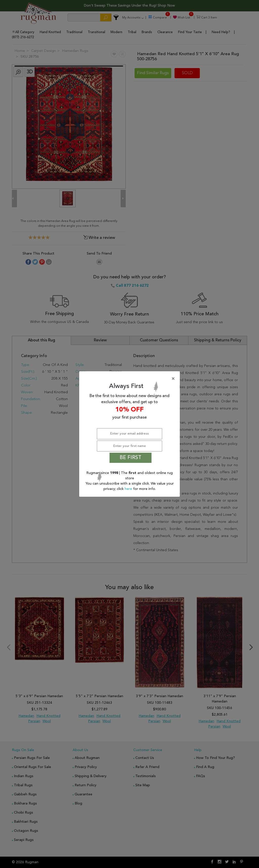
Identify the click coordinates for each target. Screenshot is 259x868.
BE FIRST (131, 458)
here (129, 489)
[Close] (131, 379)
